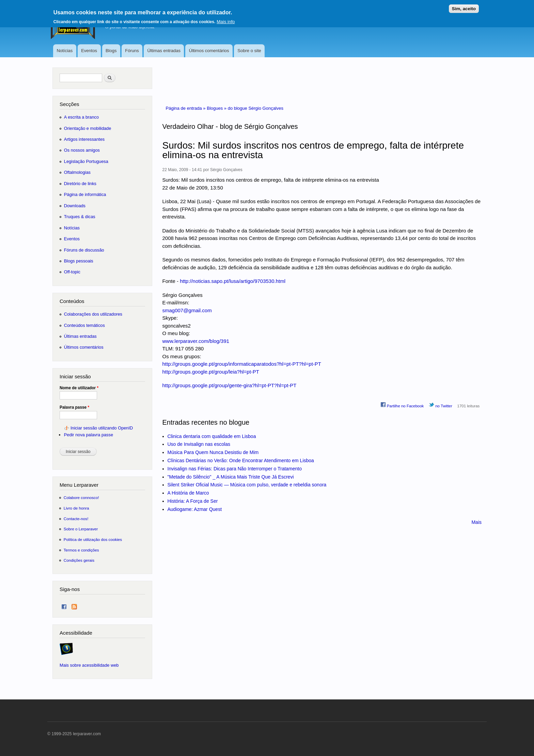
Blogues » (217, 108)
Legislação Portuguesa (86, 161)
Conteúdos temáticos (84, 325)
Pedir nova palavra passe (89, 435)
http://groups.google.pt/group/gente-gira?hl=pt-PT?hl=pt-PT (230, 385)
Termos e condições (81, 550)
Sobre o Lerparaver (81, 529)
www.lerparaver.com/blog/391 (196, 341)
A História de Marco (188, 493)
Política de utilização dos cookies (93, 539)
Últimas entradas (164, 51)
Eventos (89, 51)
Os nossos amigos (82, 150)
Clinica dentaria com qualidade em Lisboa (212, 436)
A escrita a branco (81, 117)
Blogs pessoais (79, 261)
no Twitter (441, 405)
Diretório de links (80, 184)
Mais (476, 522)
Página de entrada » (186, 108)
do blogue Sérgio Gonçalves (256, 108)
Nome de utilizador (79, 388)
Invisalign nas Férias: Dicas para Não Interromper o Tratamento (235, 469)
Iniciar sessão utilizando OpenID (102, 428)
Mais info (226, 19)
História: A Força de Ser (193, 501)
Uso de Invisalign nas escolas (199, 444)
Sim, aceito (464, 6)
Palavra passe (74, 407)
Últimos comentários (209, 51)
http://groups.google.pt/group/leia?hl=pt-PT (211, 372)
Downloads (75, 206)
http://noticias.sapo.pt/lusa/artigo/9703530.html (233, 281)
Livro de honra (76, 508)
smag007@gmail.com (187, 310)
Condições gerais (79, 560)
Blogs (111, 51)
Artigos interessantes (84, 139)
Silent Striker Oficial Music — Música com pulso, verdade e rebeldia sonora (247, 485)
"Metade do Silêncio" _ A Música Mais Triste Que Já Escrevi (231, 477)
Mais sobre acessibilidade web (89, 665)
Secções (69, 104)
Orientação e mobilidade (88, 128)
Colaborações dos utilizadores (93, 314)
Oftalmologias (77, 172)
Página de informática (85, 194)
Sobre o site (249, 51)
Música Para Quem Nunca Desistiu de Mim (213, 452)
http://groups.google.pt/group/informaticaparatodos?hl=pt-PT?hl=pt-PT (242, 364)
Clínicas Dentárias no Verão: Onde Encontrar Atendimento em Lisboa (241, 460)
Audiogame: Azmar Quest (195, 509)
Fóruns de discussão (84, 250)
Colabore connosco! (81, 497)
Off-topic (72, 272)
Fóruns (132, 51)
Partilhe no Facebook (402, 405)
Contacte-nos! (76, 519)
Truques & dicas (80, 217)
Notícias (65, 51)
